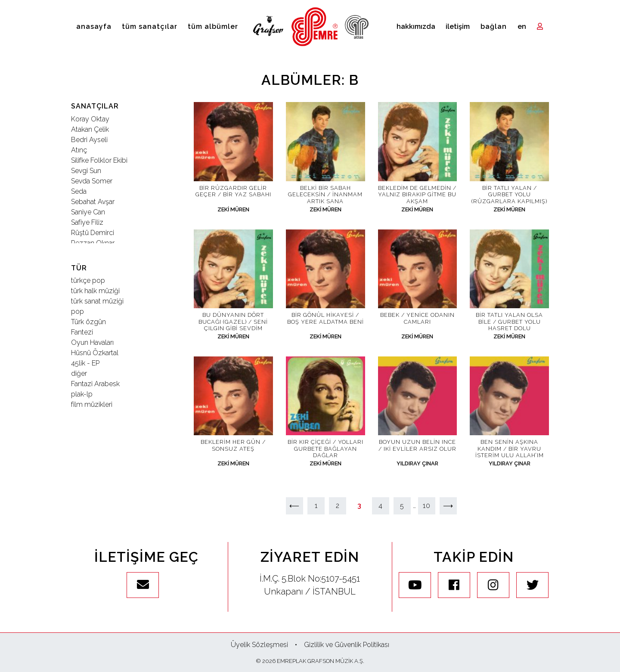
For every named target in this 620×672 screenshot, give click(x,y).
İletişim (458, 26)
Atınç (79, 150)
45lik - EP (85, 363)
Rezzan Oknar (93, 243)
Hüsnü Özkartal (95, 353)
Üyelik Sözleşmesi (259, 645)
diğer (79, 373)
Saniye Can (88, 212)
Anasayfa (94, 26)
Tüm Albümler (213, 26)
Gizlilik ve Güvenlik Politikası (347, 645)
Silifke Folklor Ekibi (99, 160)
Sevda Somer (92, 181)
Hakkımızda (416, 26)
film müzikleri (92, 404)
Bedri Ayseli (89, 140)
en (522, 26)
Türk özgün (88, 322)
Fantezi (82, 332)
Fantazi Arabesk (95, 384)
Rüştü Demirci (93, 233)
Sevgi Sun (86, 171)
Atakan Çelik (90, 129)
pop (77, 311)
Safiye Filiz (87, 222)
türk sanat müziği (97, 301)
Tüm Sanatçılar (150, 26)
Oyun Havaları (92, 342)
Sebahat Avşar (93, 202)
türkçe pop (88, 280)
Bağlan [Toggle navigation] (494, 26)
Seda (79, 191)
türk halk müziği (95, 291)
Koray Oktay (90, 119)
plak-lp (82, 394)
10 (427, 506)
